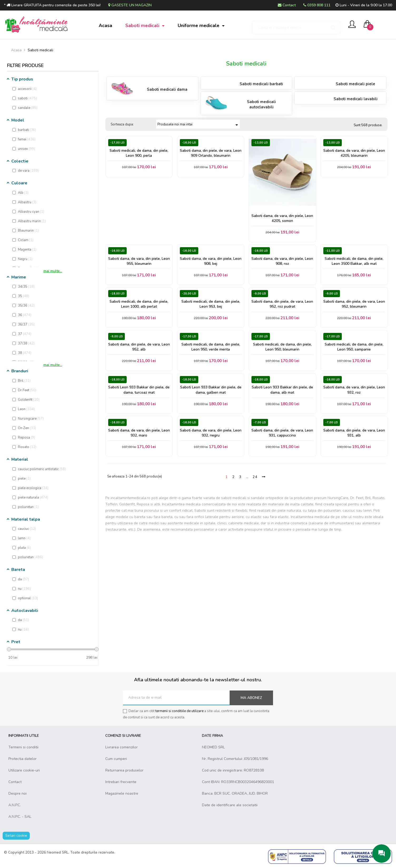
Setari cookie (16, 836)
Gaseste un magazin (130, 5)
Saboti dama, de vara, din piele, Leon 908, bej (211, 261)
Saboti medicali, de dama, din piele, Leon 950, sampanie (354, 347)
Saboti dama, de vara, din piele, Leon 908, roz (282, 261)
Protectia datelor (23, 759)
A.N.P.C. (15, 805)
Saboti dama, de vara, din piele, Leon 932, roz (354, 390)
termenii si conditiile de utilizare (179, 711)
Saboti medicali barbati (261, 84)
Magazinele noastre (122, 793)
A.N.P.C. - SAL (20, 817)
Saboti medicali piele (355, 84)
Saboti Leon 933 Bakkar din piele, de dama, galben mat (211, 390)
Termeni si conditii (23, 747)
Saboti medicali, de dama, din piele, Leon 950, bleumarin (282, 347)
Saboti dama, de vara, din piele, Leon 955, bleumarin (139, 261)
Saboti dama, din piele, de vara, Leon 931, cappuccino (282, 433)
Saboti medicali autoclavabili (261, 104)
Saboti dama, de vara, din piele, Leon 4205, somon (282, 218)
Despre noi (18, 793)
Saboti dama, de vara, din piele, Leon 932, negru (211, 433)
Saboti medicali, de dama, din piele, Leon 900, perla (139, 153)
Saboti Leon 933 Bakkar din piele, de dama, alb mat (282, 390)
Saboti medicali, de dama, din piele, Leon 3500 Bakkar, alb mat (354, 261)
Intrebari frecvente (121, 782)
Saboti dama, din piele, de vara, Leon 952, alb (139, 347)
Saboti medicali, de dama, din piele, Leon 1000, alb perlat (139, 304)
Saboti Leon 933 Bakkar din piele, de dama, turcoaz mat (139, 390)
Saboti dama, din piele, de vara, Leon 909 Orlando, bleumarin (211, 153)
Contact (287, 5)
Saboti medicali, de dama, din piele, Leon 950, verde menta (211, 347)
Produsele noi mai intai (199, 125)
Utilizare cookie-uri (24, 770)
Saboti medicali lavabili (356, 99)
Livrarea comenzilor (122, 747)
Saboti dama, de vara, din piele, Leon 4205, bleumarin (354, 153)
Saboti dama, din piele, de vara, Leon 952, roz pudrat (282, 304)
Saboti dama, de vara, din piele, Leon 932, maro (139, 433)
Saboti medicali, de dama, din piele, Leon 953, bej (211, 304)
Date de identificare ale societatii (230, 805)
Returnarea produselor (124, 770)
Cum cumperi (116, 759)
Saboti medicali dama (167, 89)
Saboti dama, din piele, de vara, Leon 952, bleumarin (354, 304)
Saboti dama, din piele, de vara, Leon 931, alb (354, 433)
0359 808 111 (317, 5)
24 (255, 477)
